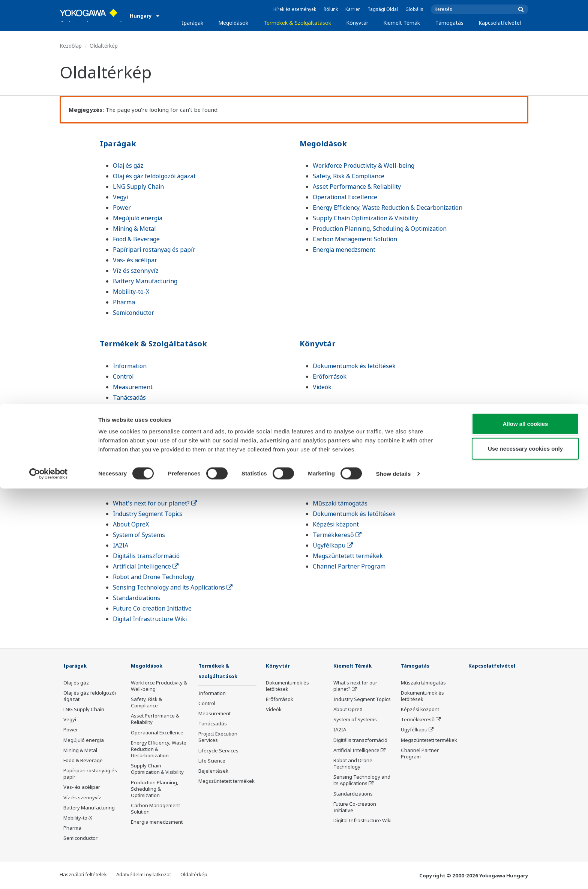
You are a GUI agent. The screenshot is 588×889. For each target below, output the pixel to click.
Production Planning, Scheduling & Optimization (380, 229)
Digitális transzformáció (146, 556)
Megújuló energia (138, 218)
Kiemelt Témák (402, 23)
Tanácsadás (129, 397)
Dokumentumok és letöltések (354, 366)
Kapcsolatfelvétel (500, 23)
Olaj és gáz (128, 165)
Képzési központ (336, 524)
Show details (394, 874)
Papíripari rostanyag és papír (154, 250)
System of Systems (139, 535)
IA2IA (121, 545)
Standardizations (136, 598)
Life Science (129, 429)
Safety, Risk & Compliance (349, 176)
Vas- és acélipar (135, 260)
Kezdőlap (71, 46)
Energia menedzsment (344, 250)
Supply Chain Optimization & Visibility (365, 218)
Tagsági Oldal (383, 9)
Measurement (133, 387)
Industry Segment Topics (148, 514)
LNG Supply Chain (138, 187)
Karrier (353, 9)
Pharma (124, 302)
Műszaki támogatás (340, 503)
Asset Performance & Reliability (357, 187)
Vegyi (120, 197)
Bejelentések (131, 439)
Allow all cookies (526, 824)
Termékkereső (337, 535)
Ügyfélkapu (333, 545)
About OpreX (131, 524)
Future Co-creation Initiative (152, 608)
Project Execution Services (149, 408)
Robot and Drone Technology (154, 577)
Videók (322, 387)
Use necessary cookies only (525, 849)
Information (130, 366)
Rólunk (331, 9)
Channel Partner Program (349, 566)
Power (122, 208)
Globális (414, 9)
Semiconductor (133, 313)
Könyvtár (357, 23)
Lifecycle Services (137, 418)
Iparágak (193, 23)
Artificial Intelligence (146, 566)
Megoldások (233, 23)
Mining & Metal (134, 229)
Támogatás (449, 23)
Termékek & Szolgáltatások (297, 23)
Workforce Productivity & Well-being (364, 165)
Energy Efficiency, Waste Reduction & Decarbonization (388, 208)
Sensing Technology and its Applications (173, 587)
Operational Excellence (345, 197)
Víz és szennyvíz (136, 271)
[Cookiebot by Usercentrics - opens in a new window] (49, 874)
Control (123, 376)
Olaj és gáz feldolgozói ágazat (154, 176)
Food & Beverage (136, 239)
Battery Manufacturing (145, 281)
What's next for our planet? (155, 503)
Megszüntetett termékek (148, 450)
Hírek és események (295, 9)
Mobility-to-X (131, 292)
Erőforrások (330, 376)
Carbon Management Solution (355, 239)
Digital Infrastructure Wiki (150, 619)
